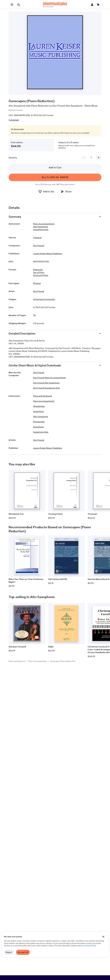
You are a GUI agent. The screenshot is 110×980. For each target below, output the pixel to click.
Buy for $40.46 (55, 177)
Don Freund (17, 110)
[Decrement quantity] (84, 158)
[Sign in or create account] (92, 5)
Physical (37, 283)
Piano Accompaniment (37, 661)
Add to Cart (55, 168)
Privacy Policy (91, 946)
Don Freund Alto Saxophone (46, 383)
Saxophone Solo (41, 229)
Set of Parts (39, 272)
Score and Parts (41, 275)
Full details (14, 120)
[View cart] (98, 5)
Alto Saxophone (41, 227)
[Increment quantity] (99, 158)
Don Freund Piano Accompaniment (49, 378)
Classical (37, 237)
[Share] (66, 192)
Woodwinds (39, 406)
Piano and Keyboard (17, 661)
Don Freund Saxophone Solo (46, 388)
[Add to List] (46, 192)
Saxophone (38, 411)
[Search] (18, 5)
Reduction (38, 269)
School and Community (44, 299)
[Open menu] (12, 5)
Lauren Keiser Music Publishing (48, 253)
